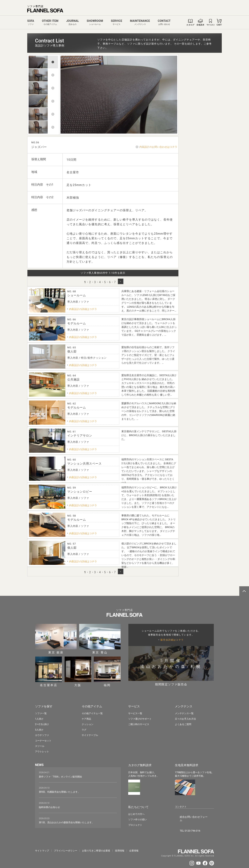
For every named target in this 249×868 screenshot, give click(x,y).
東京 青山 (100, 639)
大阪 (78, 672)
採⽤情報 (120, 842)
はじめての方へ (136, 813)
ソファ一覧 (41, 713)
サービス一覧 (135, 713)
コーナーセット (43, 740)
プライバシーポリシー (66, 842)
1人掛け (39, 718)
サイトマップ (42, 842)
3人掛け (39, 729)
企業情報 (134, 842)
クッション (88, 724)
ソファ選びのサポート (140, 718)
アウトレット (42, 751)
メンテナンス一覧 (184, 713)
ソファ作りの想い (138, 818)
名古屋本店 (49, 672)
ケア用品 (86, 718)
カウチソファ (42, 735)
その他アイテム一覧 (92, 713)
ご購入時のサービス (139, 724)
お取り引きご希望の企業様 (96, 842)
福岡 (107, 672)
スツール (40, 746)
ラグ (84, 729)
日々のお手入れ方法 (185, 718)
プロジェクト (135, 823)
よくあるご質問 (183, 724)
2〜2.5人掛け (42, 724)
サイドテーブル (90, 735)
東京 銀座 (56, 639)
